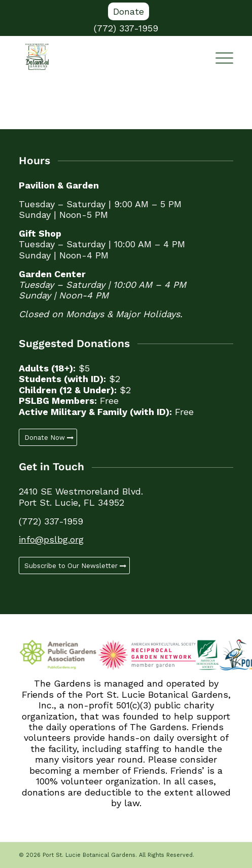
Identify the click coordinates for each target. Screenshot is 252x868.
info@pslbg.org (51, 539)
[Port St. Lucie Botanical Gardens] (104, 57)
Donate (129, 11)
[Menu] (219, 57)
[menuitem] (129, 12)
